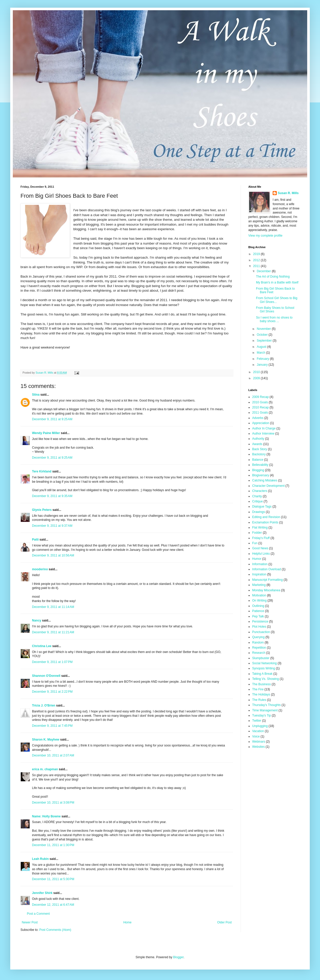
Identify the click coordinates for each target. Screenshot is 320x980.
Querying (258, 637)
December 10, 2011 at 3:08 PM (53, 803)
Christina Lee (42, 646)
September (265, 341)
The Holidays (261, 694)
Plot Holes (259, 627)
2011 (257, 266)
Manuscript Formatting (267, 580)
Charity (257, 496)
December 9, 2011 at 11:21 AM (53, 632)
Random (258, 642)
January (263, 365)
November (264, 329)
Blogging (258, 470)
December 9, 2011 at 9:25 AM (52, 419)
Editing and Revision (266, 517)
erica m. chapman (45, 769)
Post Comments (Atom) (55, 930)
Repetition (259, 648)
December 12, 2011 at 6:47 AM (53, 905)
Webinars (259, 742)
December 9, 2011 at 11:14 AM (53, 607)
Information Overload (266, 569)
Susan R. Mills (288, 193)
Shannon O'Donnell (46, 676)
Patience (258, 611)
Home (127, 922)
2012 (257, 260)
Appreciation (261, 423)
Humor (257, 559)
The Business (262, 684)
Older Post (224, 922)
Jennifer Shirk (42, 893)
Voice (256, 736)
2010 (257, 372)
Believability (260, 465)
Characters (260, 491)
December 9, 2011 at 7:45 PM (52, 726)
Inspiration (259, 574)
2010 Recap (260, 407)
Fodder (257, 533)
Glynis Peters (42, 510)
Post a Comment (38, 914)
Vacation (258, 731)
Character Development (268, 486)
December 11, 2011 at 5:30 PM (53, 879)
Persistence (260, 621)
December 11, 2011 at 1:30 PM (53, 845)
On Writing (259, 600)
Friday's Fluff (261, 538)
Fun (255, 543)
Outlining (258, 606)
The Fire (258, 689)
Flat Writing (260, 528)
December (264, 271)
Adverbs (258, 418)
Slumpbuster (261, 658)
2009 (257, 378)
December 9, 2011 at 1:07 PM (52, 662)
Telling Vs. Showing (265, 679)
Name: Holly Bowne (46, 816)
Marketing (259, 585)
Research (259, 653)
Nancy (37, 620)
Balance (258, 460)
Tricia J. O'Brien (44, 705)
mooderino (40, 569)
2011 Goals (260, 413)
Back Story (260, 449)
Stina (36, 395)
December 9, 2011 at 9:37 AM (52, 526)
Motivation (259, 595)
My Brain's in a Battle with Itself (277, 282)
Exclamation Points (265, 522)
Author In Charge (264, 428)
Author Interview (263, 434)
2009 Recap (260, 397)
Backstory (259, 454)
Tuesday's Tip (262, 715)
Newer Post (30, 922)
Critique (257, 501)
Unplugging (260, 726)
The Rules (259, 700)
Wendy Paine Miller (46, 433)
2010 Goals (260, 402)
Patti (35, 540)
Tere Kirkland (42, 471)
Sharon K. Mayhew (46, 740)
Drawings (259, 512)
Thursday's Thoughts (266, 705)
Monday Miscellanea (266, 590)
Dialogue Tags (262, 507)
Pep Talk (258, 616)
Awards (257, 444)
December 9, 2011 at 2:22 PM (52, 692)
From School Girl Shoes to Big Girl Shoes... (277, 300)
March (262, 353)
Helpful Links (261, 554)
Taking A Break (262, 674)
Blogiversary (261, 475)
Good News (260, 548)
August (262, 347)
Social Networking (264, 663)
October (263, 335)
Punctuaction (261, 632)
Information (260, 564)
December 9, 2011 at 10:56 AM (53, 555)
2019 (257, 254)
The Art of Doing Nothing (273, 277)
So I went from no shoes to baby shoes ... (274, 319)
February (263, 359)
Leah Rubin (40, 859)
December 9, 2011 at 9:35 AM (52, 496)
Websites (258, 747)
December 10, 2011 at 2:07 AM (53, 755)
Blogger (178, 957)
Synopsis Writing (264, 668)
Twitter (257, 721)
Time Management (265, 710)
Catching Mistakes (265, 480)
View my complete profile (265, 236)
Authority (258, 439)
